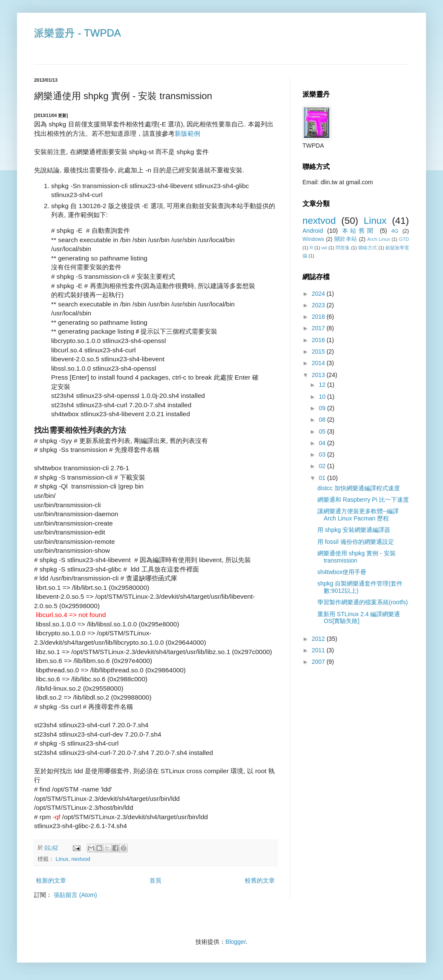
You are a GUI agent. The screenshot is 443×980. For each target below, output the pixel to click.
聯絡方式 (368, 248)
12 (323, 385)
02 (323, 466)
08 (323, 420)
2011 (319, 650)
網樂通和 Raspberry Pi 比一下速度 (363, 500)
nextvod (81, 859)
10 (323, 397)
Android (313, 231)
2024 (319, 294)
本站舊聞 (359, 231)
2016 (319, 340)
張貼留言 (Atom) (75, 895)
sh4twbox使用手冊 (342, 572)
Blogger (235, 942)
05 (323, 431)
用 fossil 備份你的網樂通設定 (356, 542)
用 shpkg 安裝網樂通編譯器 (354, 530)
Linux (62, 859)
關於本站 (346, 239)
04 (323, 443)
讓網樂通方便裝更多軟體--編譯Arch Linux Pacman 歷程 (358, 515)
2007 (319, 662)
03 (323, 454)
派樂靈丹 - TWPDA (78, 33)
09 (323, 408)
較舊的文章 (260, 880)
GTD (404, 239)
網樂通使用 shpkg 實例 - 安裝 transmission (357, 557)
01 (323, 478)
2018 (319, 317)
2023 (319, 305)
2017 (319, 328)
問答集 (343, 248)
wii (324, 248)
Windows (313, 239)
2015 (319, 351)
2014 (319, 363)
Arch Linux (378, 239)
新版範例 (187, 133)
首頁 (155, 880)
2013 (319, 375)
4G (395, 231)
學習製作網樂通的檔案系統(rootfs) (362, 602)
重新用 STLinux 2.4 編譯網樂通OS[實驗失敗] (359, 618)
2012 (319, 639)
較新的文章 (51, 880)
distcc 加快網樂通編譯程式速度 (359, 488)
